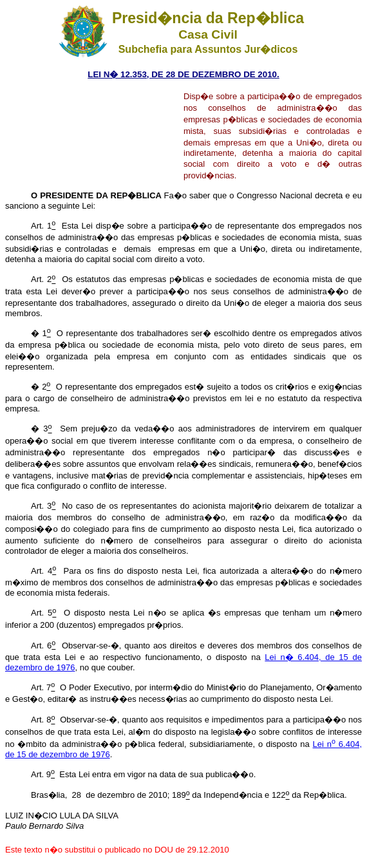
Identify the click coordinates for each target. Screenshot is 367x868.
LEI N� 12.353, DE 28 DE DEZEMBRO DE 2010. (183, 74)
